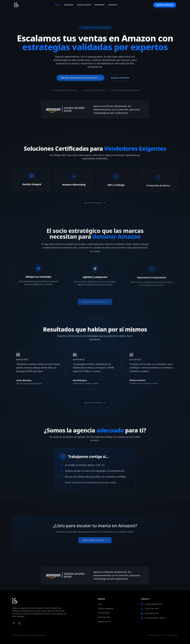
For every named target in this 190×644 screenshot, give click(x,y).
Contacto (113, 5)
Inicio (57, 5)
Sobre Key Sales (104, 617)
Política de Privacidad (155, 635)
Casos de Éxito (84, 5)
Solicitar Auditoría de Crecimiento (81, 78)
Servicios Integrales (106, 608)
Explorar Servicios (120, 78)
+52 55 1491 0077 (152, 609)
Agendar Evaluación (165, 5)
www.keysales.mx (152, 613)
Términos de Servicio (171, 635)
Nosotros (99, 5)
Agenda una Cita (104, 621)
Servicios (69, 5)
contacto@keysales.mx (154, 604)
